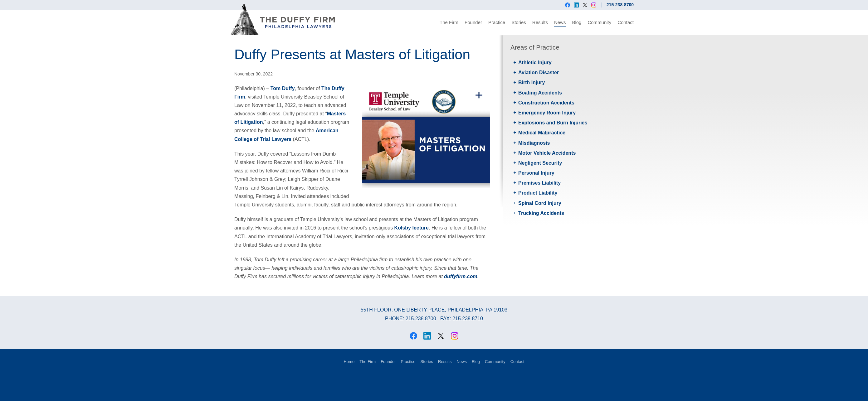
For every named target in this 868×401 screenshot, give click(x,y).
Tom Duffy (283, 88)
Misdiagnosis (534, 143)
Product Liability (538, 193)
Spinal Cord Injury (540, 203)
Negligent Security (540, 163)
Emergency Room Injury (547, 113)
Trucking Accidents (541, 213)
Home (349, 362)
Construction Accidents (546, 103)
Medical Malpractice (542, 133)
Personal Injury (536, 173)
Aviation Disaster (539, 72)
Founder (473, 22)
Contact (626, 22)
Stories (519, 22)
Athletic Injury (535, 63)
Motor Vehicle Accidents (547, 153)
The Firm (449, 22)
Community (599, 22)
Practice (497, 22)
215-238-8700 (620, 5)
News (560, 22)
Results (540, 22)
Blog (577, 22)
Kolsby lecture (412, 228)
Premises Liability (539, 183)
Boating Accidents (540, 93)
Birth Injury (532, 82)
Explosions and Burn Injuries (553, 123)
